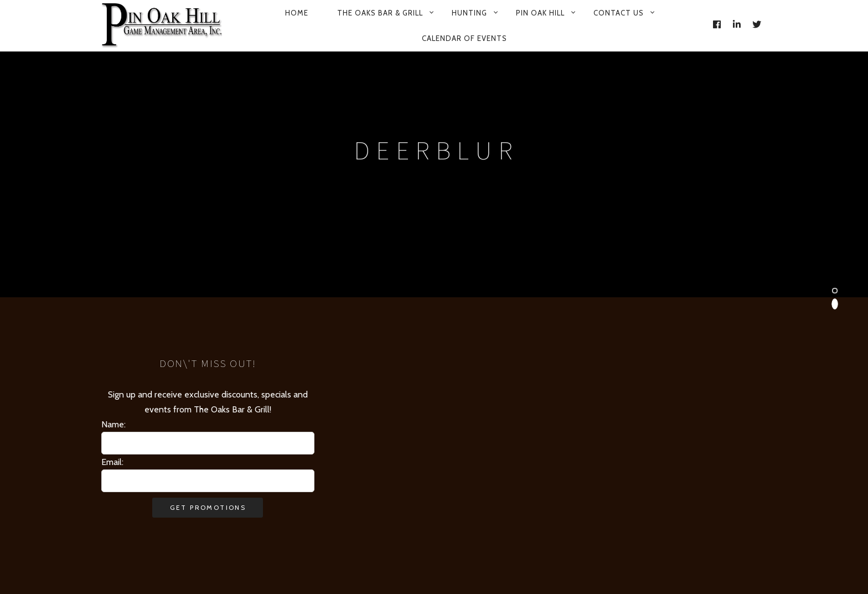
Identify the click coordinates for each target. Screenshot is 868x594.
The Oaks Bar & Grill (380, 13)
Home (297, 13)
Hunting (469, 13)
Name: (113, 424)
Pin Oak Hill (540, 13)
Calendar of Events (464, 38)
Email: (112, 462)
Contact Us (619, 13)
